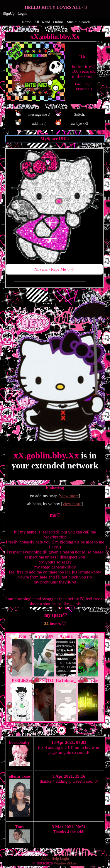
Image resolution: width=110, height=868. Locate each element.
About (46, 858)
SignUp (9, 13)
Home (26, 22)
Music (71, 22)
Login (22, 13)
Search (85, 22)
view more (70, 496)
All (37, 22)
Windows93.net (66, 863)
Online (58, 22)
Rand (46, 22)
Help (55, 858)
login (22, 725)
